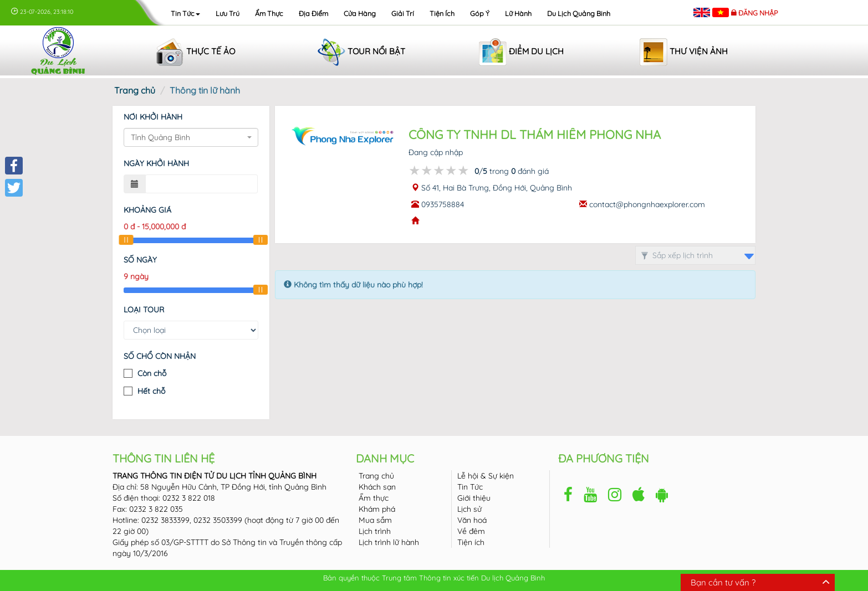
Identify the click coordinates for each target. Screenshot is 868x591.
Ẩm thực (269, 13)
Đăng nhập (758, 13)
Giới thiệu (474, 498)
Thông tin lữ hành (205, 90)
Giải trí (403, 13)
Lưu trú (228, 13)
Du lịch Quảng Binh (579, 13)
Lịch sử (469, 509)
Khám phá (377, 509)
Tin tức (185, 13)
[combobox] (191, 137)
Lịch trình (375, 531)
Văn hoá (472, 520)
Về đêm (471, 531)
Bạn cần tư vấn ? (723, 582)
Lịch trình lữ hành (389, 542)
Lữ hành (518, 13)
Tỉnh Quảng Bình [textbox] (160, 137)
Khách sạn (377, 487)
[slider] (126, 240)
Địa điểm (313, 13)
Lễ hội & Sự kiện (486, 476)
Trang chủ (135, 90)
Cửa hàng (360, 13)
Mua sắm (375, 520)
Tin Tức (470, 487)
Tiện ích (442, 13)
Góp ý (480, 13)
